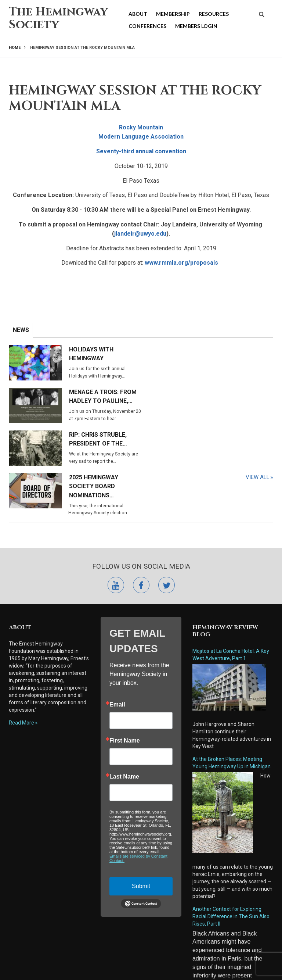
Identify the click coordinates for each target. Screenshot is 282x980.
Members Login (196, 26)
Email (117, 633)
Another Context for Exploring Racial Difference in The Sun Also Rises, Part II (231, 845)
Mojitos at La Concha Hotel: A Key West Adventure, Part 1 (231, 583)
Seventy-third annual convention (141, 151)
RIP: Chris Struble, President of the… (98, 397)
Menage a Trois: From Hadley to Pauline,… (235, 354)
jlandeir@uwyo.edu (140, 234)
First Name (125, 669)
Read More (21, 651)
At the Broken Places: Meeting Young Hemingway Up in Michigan (232, 691)
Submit (141, 815)
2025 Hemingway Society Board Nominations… (226, 401)
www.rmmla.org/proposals (181, 263)
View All (258, 443)
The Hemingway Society (58, 18)
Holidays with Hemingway (91, 354)
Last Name (124, 705)
